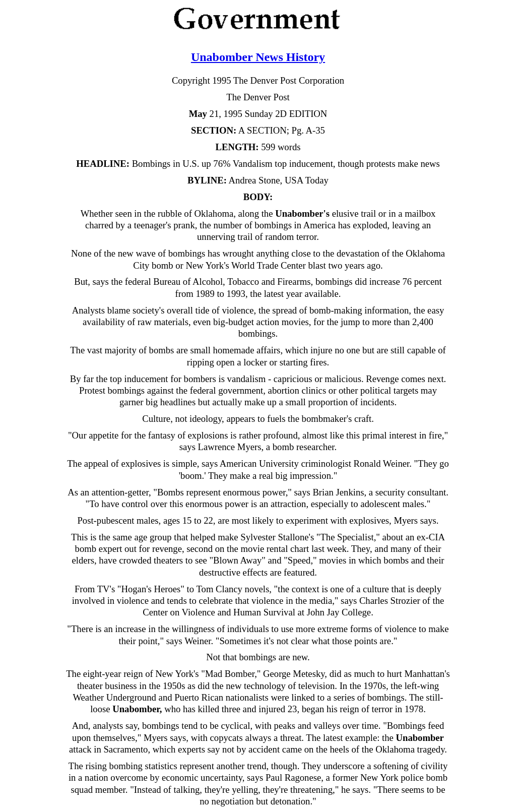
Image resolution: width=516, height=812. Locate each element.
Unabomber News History (258, 57)
